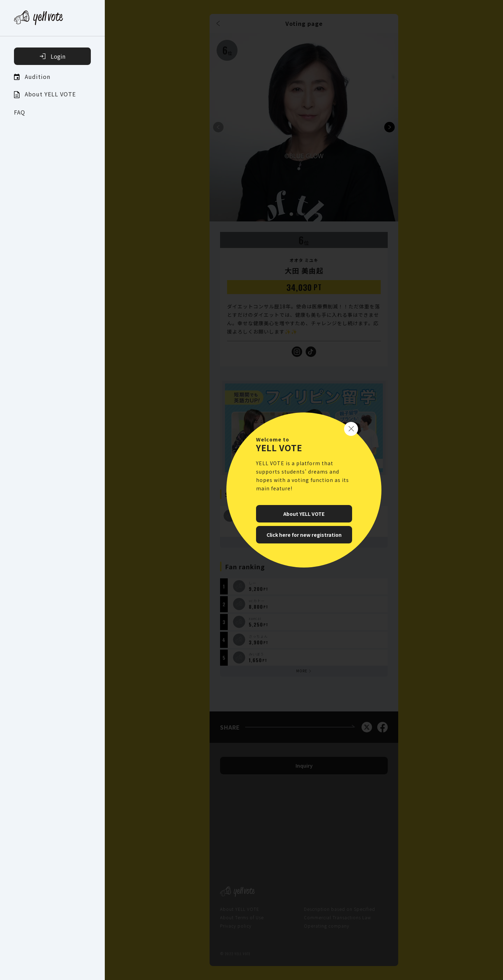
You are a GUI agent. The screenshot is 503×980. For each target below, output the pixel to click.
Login (53, 56)
